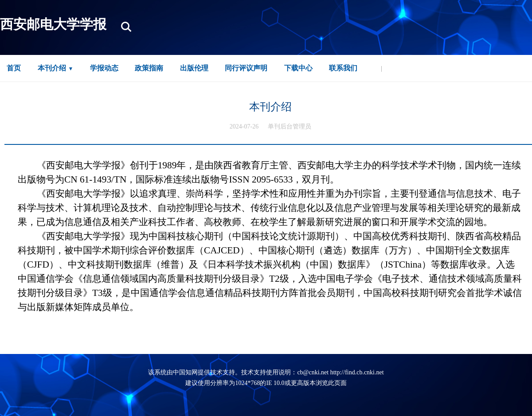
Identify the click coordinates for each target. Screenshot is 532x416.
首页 (14, 68)
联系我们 (343, 68)
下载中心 (298, 68)
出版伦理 (194, 68)
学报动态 (104, 68)
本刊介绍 (52, 68)
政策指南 (149, 68)
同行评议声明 (246, 68)
